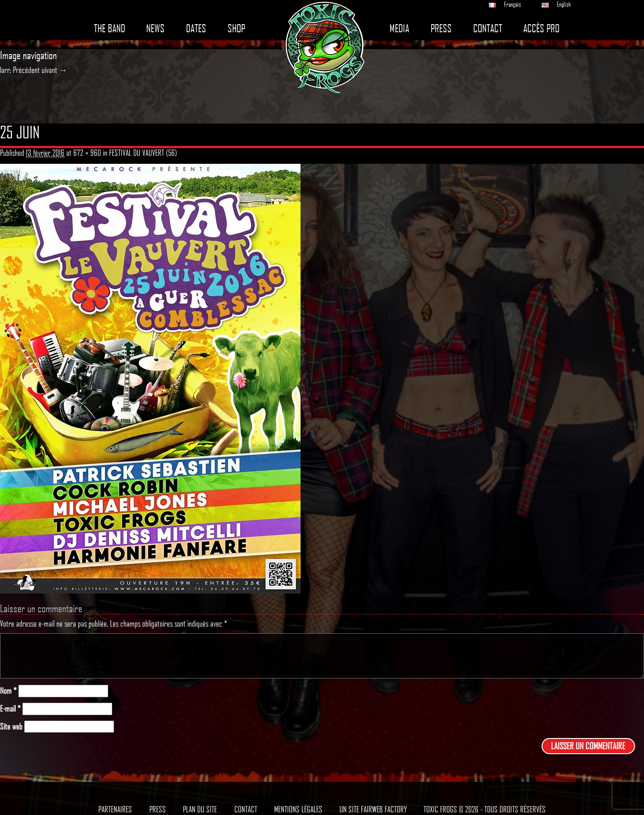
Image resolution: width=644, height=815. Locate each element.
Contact (488, 28)
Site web (11, 727)
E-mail (10, 709)
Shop (236, 28)
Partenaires (115, 809)
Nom (8, 691)
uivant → (54, 70)
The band (110, 28)
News (155, 28)
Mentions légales (298, 809)
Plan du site (200, 809)
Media (399, 28)
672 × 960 (87, 153)
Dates (196, 28)
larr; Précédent (20, 70)
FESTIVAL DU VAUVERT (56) (143, 153)
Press (441, 28)
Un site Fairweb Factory (373, 809)
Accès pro (541, 28)
